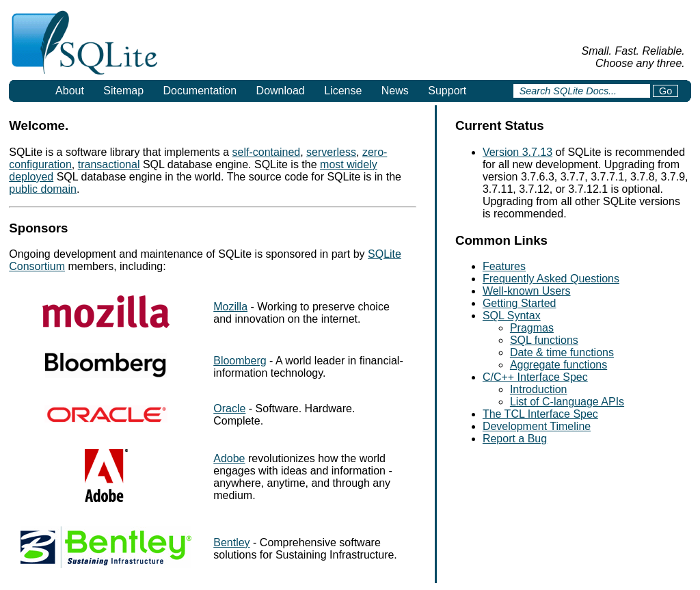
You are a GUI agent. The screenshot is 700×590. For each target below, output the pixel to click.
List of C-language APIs (567, 402)
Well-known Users (527, 291)
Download (281, 91)
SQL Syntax (512, 316)
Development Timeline (537, 426)
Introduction (539, 389)
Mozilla (230, 307)
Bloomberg (240, 361)
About (70, 91)
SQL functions (544, 340)
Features (504, 266)
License (343, 91)
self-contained (267, 152)
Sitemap (123, 91)
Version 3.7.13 (517, 152)
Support (447, 91)
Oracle (229, 408)
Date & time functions (562, 352)
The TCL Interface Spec (540, 414)
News (395, 91)
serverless (331, 152)
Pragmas (532, 328)
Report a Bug (515, 439)
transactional (109, 164)
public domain (43, 189)
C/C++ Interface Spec (535, 377)
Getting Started (520, 303)
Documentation (200, 91)
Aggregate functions (558, 365)
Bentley (231, 542)
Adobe (229, 458)
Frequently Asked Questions (551, 279)
